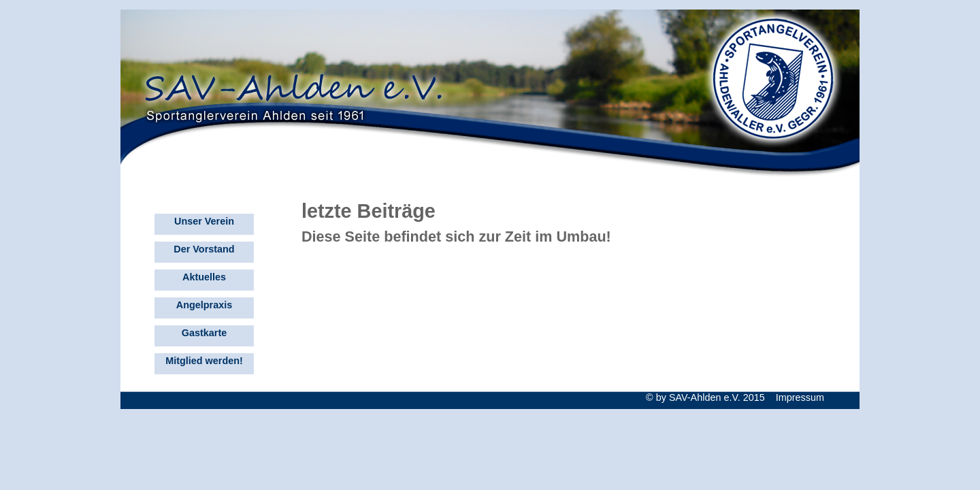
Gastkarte (204, 333)
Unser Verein (204, 221)
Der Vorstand (204, 249)
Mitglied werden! (204, 361)
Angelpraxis (204, 305)
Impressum (800, 397)
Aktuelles (204, 277)
